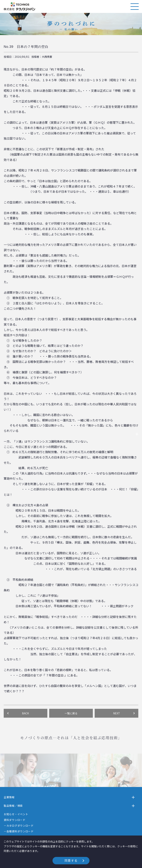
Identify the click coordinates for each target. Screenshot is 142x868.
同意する (71, 860)
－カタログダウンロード (19, 826)
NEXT (117, 723)
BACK (25, 723)
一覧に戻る (71, 723)
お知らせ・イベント (16, 814)
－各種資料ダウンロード (19, 831)
